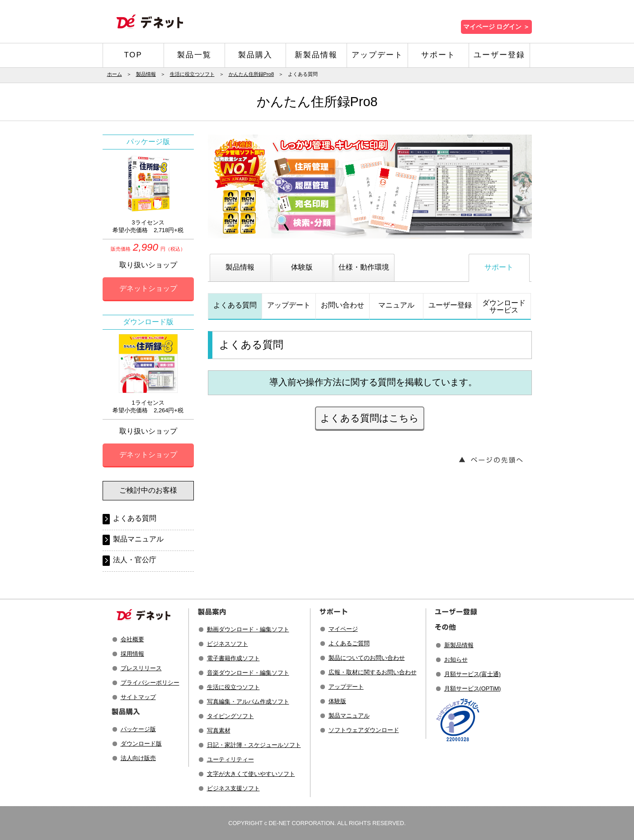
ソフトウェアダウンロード (364, 730)
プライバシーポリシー (150, 683)
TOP (133, 55)
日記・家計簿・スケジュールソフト (254, 745)
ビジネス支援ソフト (233, 788)
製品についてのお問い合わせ (367, 658)
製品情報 (146, 74)
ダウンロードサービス (504, 306)
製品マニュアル (138, 539)
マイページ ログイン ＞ (496, 27)
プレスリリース (141, 668)
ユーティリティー (230, 759)
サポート (438, 55)
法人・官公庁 (135, 560)
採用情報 (132, 654)
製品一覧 (194, 55)
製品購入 (255, 55)
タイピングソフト (230, 716)
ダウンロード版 (141, 744)
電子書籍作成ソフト (233, 658)
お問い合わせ (343, 305)
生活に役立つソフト (192, 74)
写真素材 (219, 730)
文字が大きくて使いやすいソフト (251, 774)
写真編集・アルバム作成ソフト (248, 702)
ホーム (115, 74)
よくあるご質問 (349, 643)
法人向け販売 (138, 758)
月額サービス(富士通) (473, 674)
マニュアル (396, 305)
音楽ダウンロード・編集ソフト (248, 673)
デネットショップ (148, 288)
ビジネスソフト (228, 644)
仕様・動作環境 (364, 267)
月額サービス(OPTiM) (473, 688)
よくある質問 (235, 305)
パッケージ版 (138, 729)
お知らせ (456, 660)
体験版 (302, 267)
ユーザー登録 (499, 55)
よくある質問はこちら (370, 418)
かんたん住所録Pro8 (251, 74)
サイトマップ (138, 697)
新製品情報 (316, 55)
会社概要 (132, 639)
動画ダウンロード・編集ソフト (248, 629)
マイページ (343, 629)
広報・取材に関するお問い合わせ (373, 672)
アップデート (377, 55)
